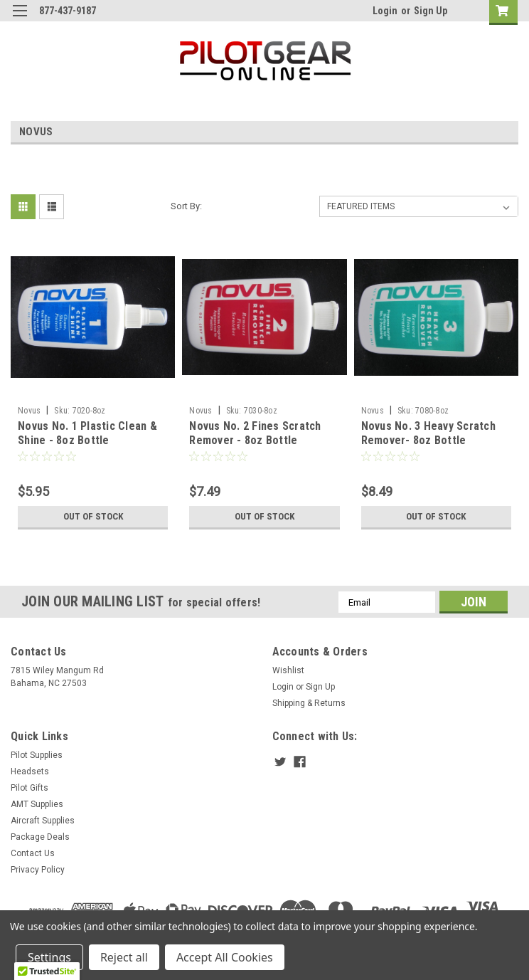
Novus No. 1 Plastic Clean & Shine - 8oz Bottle (87, 433)
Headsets (30, 771)
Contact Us (33, 853)
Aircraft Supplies (43, 821)
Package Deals (40, 837)
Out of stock (93, 517)
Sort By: (186, 206)
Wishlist (288, 670)
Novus (29, 411)
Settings (49, 957)
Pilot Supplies (37, 755)
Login (385, 11)
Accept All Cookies (225, 957)
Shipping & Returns (309, 703)
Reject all (124, 957)
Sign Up (431, 11)
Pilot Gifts (30, 788)
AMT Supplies (37, 804)
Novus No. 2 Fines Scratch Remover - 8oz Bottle (255, 433)
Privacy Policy (38, 870)
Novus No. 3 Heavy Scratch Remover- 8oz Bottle (428, 433)
